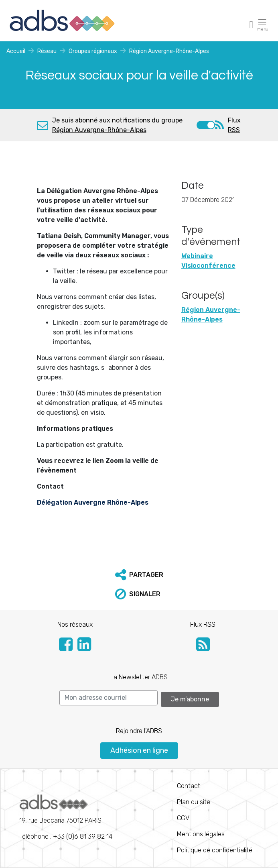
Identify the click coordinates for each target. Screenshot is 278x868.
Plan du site (194, 802)
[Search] (109, 698)
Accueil (16, 51)
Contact (189, 786)
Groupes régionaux (93, 51)
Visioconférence (208, 266)
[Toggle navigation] (252, 24)
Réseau (47, 51)
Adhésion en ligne (139, 750)
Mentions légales (201, 834)
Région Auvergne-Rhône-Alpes (169, 51)
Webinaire (197, 256)
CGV (183, 818)
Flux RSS (234, 125)
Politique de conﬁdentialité (215, 850)
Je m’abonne (190, 699)
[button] (139, 575)
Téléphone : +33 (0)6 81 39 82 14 (66, 817)
